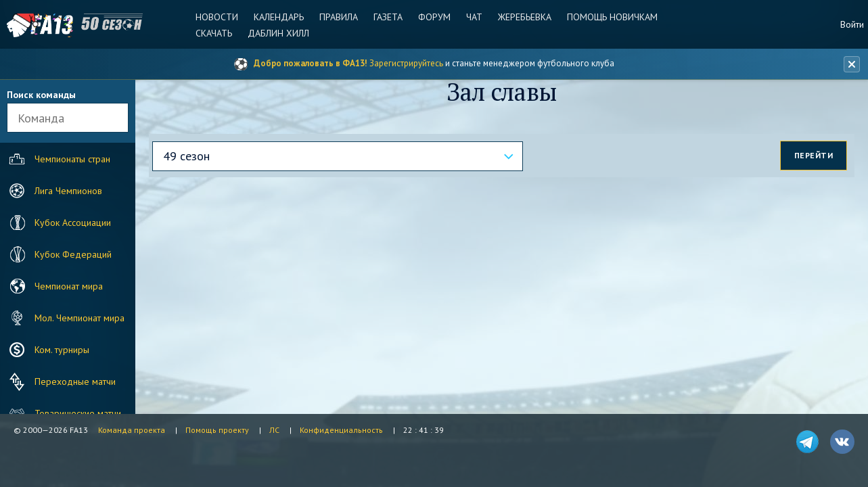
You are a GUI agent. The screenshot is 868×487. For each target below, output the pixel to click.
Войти (852, 24)
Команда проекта (132, 430)
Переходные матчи (61, 381)
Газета (388, 17)
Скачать (214, 33)
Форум (434, 17)
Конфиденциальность (341, 430)
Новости (217, 17)
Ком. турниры (48, 350)
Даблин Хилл (278, 33)
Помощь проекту (217, 430)
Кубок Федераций (59, 254)
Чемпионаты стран (58, 159)
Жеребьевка (525, 17)
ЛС (274, 430)
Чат (474, 17)
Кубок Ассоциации (59, 223)
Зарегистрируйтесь (406, 63)
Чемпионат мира (54, 286)
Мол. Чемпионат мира (65, 318)
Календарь (279, 17)
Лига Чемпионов (54, 191)
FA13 (41, 25)
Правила (339, 17)
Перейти (814, 155)
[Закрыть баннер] (852, 64)
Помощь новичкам (612, 17)
